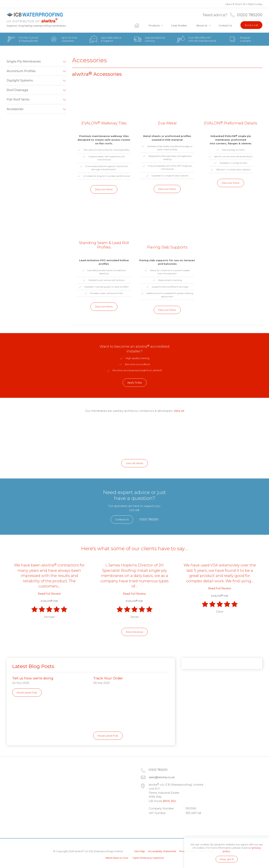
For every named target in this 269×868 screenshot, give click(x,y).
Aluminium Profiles (21, 71)
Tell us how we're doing (33, 678)
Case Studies (179, 25)
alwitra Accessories (97, 74)
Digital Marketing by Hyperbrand (148, 858)
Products (154, 25)
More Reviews (134, 632)
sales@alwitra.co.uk (162, 777)
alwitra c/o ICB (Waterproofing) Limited (35, 18)
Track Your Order (108, 678)
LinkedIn (152, 822)
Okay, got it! (227, 859)
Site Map (140, 851)
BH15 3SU (170, 801)
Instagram (173, 822)
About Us (202, 25)
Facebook (163, 822)
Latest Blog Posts (33, 666)
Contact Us (225, 25)
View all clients (134, 463)
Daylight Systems (20, 80)
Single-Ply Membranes (24, 61)
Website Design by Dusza (117, 858)
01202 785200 (250, 15)
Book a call (251, 25)
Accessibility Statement (162, 851)
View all (179, 411)
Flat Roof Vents (18, 99)
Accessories (15, 109)
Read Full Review (49, 594)
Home (139, 25)
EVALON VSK (49, 601)
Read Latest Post (27, 693)
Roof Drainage (17, 90)
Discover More (104, 189)
